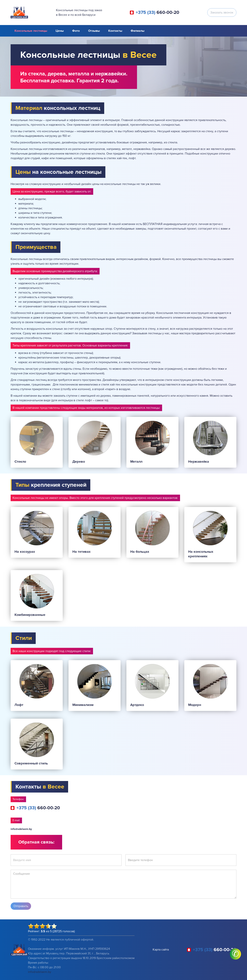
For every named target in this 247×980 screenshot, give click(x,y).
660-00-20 (157, 13)
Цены (60, 31)
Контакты (115, 31)
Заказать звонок (222, 13)
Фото (76, 31)
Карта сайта (161, 950)
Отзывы (94, 31)
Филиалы (137, 31)
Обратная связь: (36, 842)
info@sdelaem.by (21, 829)
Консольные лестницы (31, 31)
